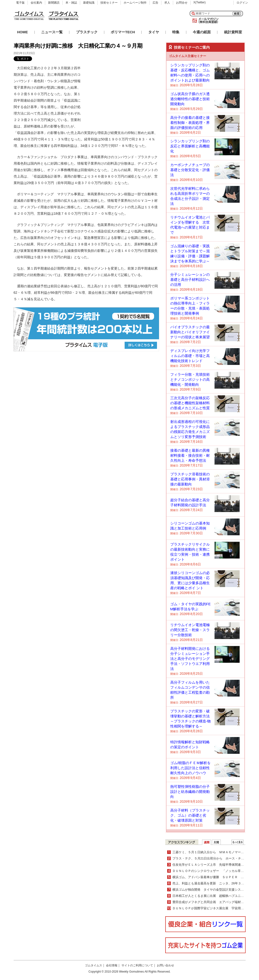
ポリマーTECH (123, 32)
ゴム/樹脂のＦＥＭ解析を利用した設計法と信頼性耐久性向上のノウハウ (190, 768)
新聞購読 (54, 3)
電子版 (20, 3)
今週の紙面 (202, 32)
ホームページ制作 (135, 3)
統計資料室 (233, 32)
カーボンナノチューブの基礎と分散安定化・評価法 (190, 170)
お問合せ (182, 3)
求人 (167, 3)
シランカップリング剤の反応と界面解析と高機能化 (190, 146)
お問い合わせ (165, 965)
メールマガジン (204, 21)
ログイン (242, 3)
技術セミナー (109, 3)
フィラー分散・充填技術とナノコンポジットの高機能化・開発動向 (190, 379)
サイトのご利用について (137, 965)
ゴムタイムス (94, 965)
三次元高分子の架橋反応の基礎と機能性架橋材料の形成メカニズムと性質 (190, 403)
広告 (155, 3)
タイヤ (154, 32)
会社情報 (112, 965)
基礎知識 (89, 3)
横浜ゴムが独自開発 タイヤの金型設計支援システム (210, 890)
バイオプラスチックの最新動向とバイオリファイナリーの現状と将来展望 (190, 332)
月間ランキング (216, 842)
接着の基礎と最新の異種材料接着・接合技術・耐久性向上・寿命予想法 (190, 455)
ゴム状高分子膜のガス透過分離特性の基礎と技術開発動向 (190, 99)
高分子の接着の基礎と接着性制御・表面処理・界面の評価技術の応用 (190, 123)
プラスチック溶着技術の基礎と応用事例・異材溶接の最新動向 (190, 479)
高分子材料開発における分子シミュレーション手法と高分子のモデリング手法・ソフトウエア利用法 (190, 659)
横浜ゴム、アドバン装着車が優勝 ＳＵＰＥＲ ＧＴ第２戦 (214, 877)
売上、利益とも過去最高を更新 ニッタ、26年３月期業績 (213, 883)
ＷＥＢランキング (237, 842)
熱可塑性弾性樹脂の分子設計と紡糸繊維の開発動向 (190, 792)
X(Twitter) (200, 2)
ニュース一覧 (52, 32)
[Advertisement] (123, 95)
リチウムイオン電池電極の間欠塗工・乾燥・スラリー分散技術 (190, 630)
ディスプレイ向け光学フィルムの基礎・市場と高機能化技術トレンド (190, 356)
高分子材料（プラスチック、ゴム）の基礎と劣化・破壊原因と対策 (190, 815)
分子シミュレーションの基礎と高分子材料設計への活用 (190, 280)
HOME (23, 32)
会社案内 (36, 3)
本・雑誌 (71, 3)
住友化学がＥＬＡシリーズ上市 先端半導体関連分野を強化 (214, 865)
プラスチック (87, 32)
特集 (176, 32)
